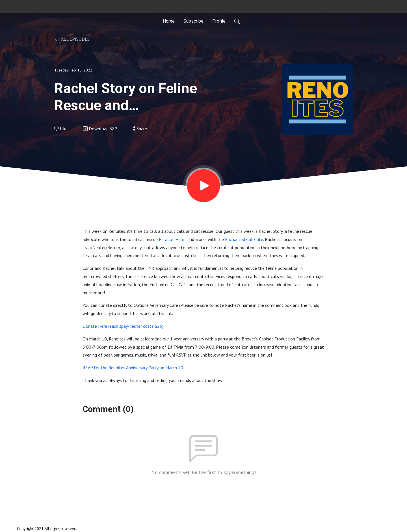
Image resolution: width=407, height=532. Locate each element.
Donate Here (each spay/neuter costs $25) (123, 326)
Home (169, 21)
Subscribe (193, 21)
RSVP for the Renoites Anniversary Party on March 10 (133, 368)
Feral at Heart (173, 239)
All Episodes (72, 39)
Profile (219, 21)
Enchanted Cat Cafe (244, 239)
